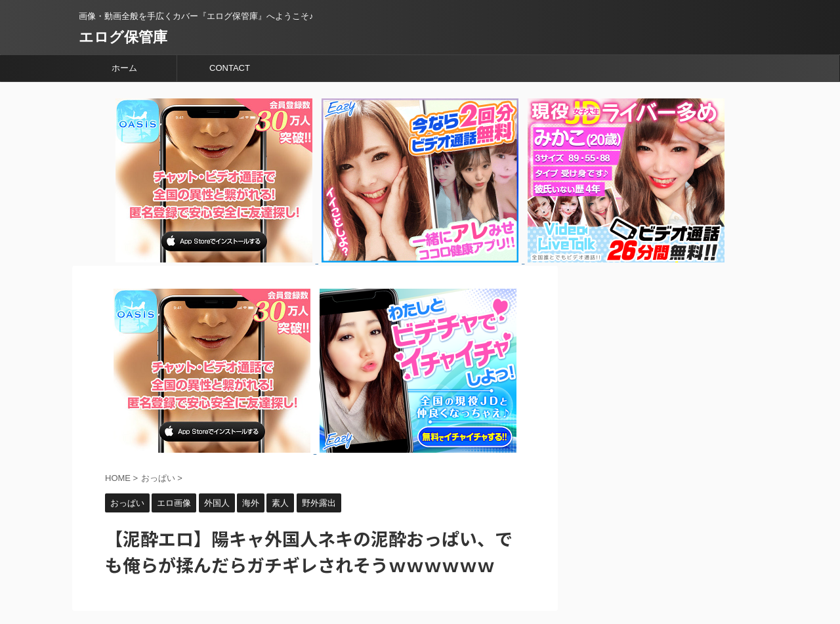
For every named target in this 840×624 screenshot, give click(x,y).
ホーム (124, 68)
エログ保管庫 (123, 37)
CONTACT (230, 68)
